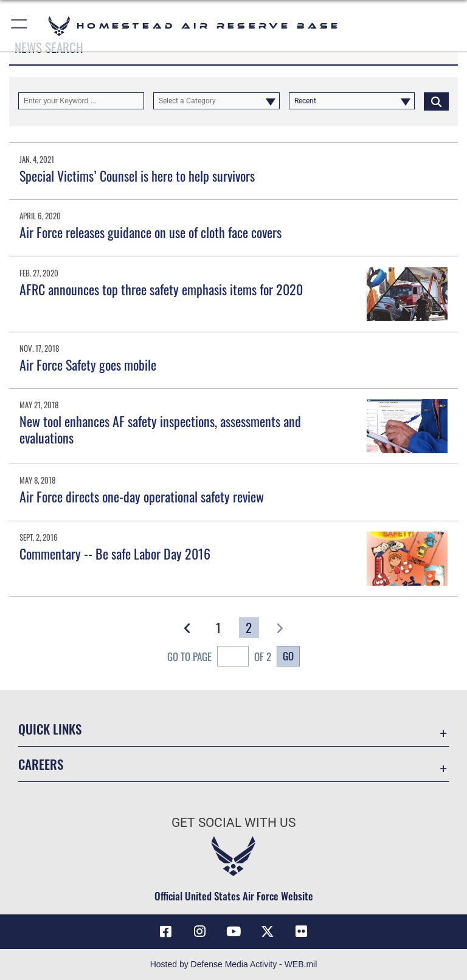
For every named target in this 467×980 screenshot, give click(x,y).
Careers (41, 764)
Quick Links (50, 729)
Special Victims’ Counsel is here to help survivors (137, 176)
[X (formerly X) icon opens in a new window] (268, 931)
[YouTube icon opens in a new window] (233, 931)
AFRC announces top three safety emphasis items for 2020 (161, 289)
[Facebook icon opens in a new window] (165, 931)
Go (288, 656)
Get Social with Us (233, 823)
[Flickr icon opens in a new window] (302, 931)
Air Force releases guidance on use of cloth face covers (150, 232)
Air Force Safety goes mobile (88, 365)
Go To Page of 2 (219, 658)
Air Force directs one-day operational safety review (142, 496)
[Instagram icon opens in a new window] (199, 931)
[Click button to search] (436, 101)
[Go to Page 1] (218, 628)
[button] (20, 26)
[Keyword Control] (81, 101)
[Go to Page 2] (249, 628)
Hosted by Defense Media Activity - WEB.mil (234, 964)
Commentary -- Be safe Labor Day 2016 (115, 553)
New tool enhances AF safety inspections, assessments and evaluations (160, 429)
